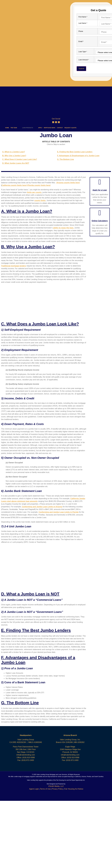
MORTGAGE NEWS (50, 128)
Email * (81, 41)
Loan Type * (83, 52)
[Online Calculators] (100, 213)
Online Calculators (100, 221)
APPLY (40, 128)
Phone (81, 31)
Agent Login (34, 789)
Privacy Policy (58, 789)
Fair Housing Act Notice (74, 789)
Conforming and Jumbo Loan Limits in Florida (59, 512)
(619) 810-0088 (29, 758)
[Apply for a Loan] (100, 182)
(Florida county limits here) (39, 185)
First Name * (83, 17)
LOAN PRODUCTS (29, 128)
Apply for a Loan (100, 190)
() (68, 183)
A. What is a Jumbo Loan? (14, 152)
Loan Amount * (84, 60)
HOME (7, 128)
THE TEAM (15, 128)
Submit (81, 69)
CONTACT (60, 128)
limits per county (34, 192)
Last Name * (83, 23)
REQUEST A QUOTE (71, 128)
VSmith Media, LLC (56, 786)
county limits (40, 200)
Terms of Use (45, 789)
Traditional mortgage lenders (14, 266)
